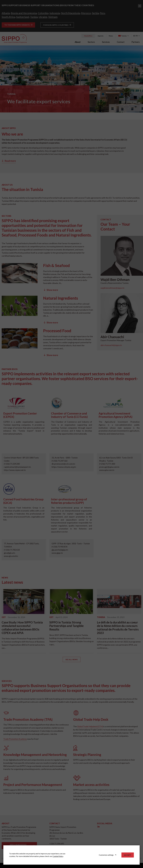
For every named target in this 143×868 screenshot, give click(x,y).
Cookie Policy (58, 856)
